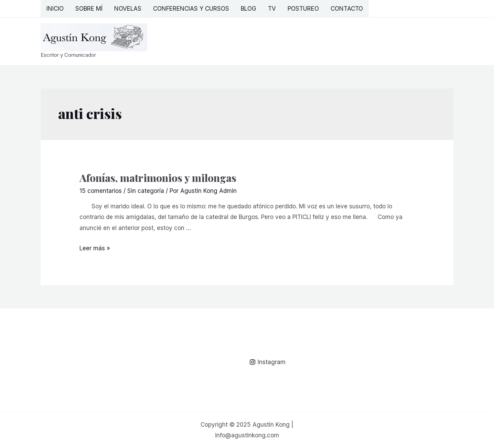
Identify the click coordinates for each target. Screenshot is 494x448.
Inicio (55, 9)
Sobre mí (89, 9)
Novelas (128, 9)
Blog (249, 9)
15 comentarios (101, 191)
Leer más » (95, 248)
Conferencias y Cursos (191, 9)
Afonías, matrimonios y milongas (158, 178)
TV (272, 9)
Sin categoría (146, 191)
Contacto (347, 9)
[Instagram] (267, 362)
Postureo (303, 9)
